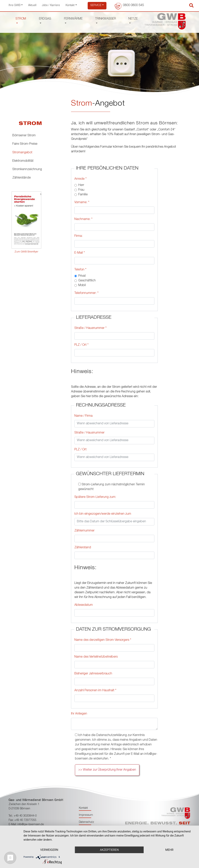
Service (96, 5)
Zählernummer (84, 531)
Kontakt (70, 5)
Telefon (80, 270)
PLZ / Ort (81, 345)
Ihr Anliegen (79, 714)
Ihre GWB (14, 5)
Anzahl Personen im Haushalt (95, 691)
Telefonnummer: (86, 293)
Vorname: (82, 203)
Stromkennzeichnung (27, 169)
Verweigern (49, 850)
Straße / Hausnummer (90, 328)
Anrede (80, 179)
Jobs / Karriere (51, 5)
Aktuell (32, 5)
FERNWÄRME (73, 19)
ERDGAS (45, 19)
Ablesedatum (84, 605)
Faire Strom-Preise (25, 144)
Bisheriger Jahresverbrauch (93, 674)
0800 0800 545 (133, 5)
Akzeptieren (109, 850)
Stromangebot (22, 153)
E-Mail (80, 253)
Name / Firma (83, 416)
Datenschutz (86, 822)
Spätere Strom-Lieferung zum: (95, 497)
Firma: (78, 236)
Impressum (86, 815)
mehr (169, 850)
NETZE (133, 19)
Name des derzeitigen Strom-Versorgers (103, 640)
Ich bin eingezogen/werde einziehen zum (103, 514)
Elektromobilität (23, 161)
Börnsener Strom (24, 136)
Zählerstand (83, 548)
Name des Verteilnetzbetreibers (96, 657)
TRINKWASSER (106, 19)
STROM (21, 19)
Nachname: (83, 219)
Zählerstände (22, 178)
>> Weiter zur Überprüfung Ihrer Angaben (107, 770)
